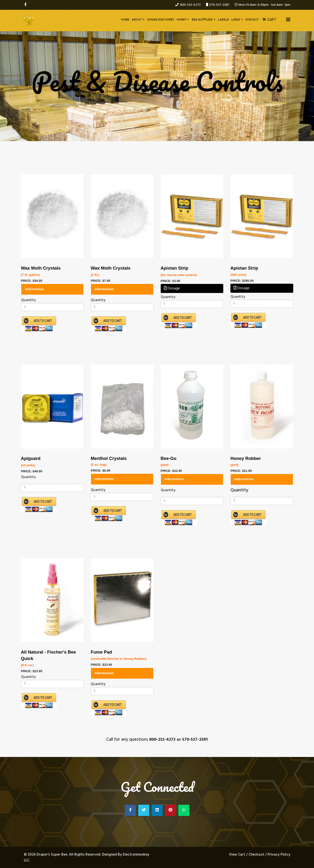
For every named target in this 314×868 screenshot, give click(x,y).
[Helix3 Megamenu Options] (288, 20)
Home (125, 20)
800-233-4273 (190, 5)
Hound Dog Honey (161, 20)
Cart (272, 19)
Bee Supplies (202, 20)
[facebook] (25, 5)
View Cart (238, 855)
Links (236, 20)
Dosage (172, 288)
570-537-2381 (219, 5)
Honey (181, 20)
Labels (224, 20)
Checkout (256, 855)
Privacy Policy (279, 855)
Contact (252, 20)
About (137, 20)
